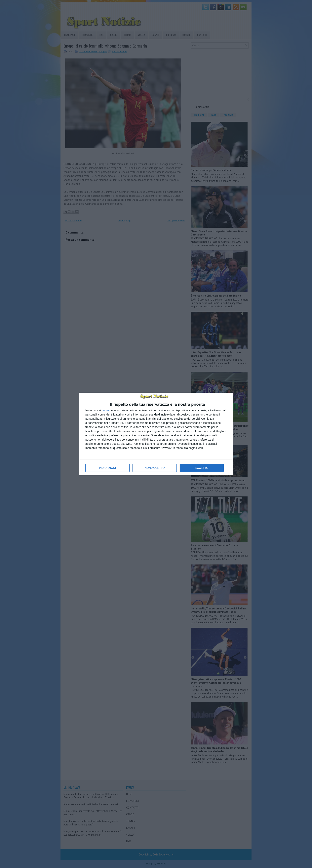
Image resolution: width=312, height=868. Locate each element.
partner (106, 410)
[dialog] (156, 434)
